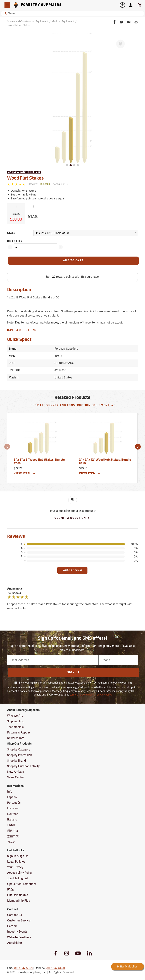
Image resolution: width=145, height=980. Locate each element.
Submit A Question (72, 518)
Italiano (12, 820)
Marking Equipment (63, 21)
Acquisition (15, 943)
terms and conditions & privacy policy (91, 695)
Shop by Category (19, 750)
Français (13, 808)
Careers (12, 926)
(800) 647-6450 (55, 968)
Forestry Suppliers (24, 173)
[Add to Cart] (73, 261)
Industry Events (17, 932)
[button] (7, 447)
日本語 (11, 825)
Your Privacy (15, 867)
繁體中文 (13, 836)
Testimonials (15, 727)
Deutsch (13, 814)
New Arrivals (16, 772)
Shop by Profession (20, 755)
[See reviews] (32, 184)
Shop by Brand (16, 761)
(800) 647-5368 (23, 968)
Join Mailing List (18, 878)
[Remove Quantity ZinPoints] (10, 247)
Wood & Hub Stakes (19, 25)
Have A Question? (22, 330)
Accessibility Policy (20, 873)
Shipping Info (16, 721)
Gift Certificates (18, 895)
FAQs (11, 890)
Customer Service (19, 920)
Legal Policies (16, 862)
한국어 (11, 842)
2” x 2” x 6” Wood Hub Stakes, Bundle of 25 (39, 462)
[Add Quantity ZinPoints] (61, 247)
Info (10, 792)
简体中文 (13, 831)
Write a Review (72, 570)
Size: (11, 233)
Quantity (15, 241)
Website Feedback (19, 937)
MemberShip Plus (19, 901)
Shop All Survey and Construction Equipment (72, 405)
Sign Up (73, 673)
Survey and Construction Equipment (28, 21)
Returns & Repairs (19, 732)
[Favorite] (120, 44)
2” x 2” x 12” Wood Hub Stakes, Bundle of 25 (105, 462)
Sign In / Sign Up (18, 856)
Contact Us (15, 915)
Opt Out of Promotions (22, 884)
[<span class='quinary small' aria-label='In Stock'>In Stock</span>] (45, 184)
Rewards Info (16, 738)
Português (14, 803)
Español (12, 797)
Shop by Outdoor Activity (23, 766)
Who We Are (15, 716)
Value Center (16, 777)
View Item (25, 474)
